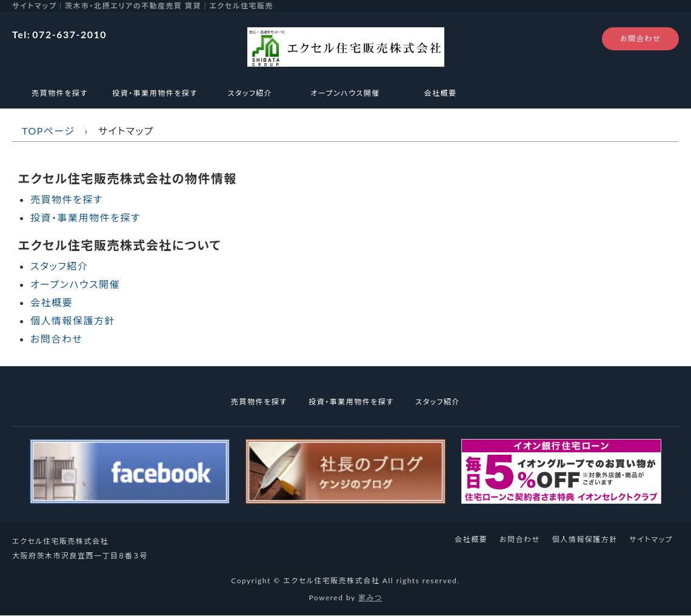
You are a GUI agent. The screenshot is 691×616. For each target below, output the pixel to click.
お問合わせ (640, 38)
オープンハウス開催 (345, 93)
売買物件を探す (59, 93)
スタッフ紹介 (250, 93)
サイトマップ (651, 539)
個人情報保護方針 (73, 320)
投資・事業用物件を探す (155, 93)
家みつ (370, 598)
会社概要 (440, 93)
